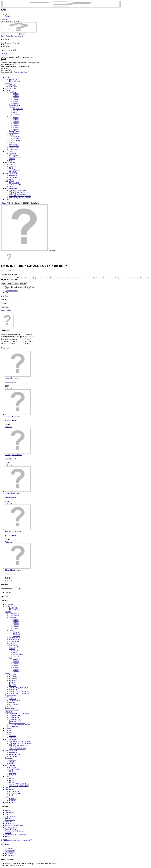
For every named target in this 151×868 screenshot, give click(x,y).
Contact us (4, 19)
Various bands (10, 181)
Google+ (16, 283)
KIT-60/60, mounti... (11, 459)
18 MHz (16, 101)
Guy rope (8, 730)
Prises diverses (14, 727)
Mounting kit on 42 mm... (13, 532)
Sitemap (8, 836)
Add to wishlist (6, 311)
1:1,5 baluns (13, 677)
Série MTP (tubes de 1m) (17, 190)
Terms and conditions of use (14, 825)
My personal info (11, 854)
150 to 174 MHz (14, 179)
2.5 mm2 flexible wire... (13, 493)
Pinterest (23, 283)
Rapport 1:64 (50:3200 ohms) (19, 786)
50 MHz (16, 94)
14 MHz (16, 103)
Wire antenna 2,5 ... (11, 497)
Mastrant (8, 833)
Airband (8, 77)
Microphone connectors (17, 723)
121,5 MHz (13, 172)
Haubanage (9, 732)
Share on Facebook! (12, 291)
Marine (7, 83)
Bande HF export (11, 829)
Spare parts (9, 758)
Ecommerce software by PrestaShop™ (19, 840)
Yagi (11, 116)
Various (7, 788)
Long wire (12, 142)
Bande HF (12, 85)
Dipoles (12, 135)
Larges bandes (18, 109)
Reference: (5, 271)
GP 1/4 (15, 111)
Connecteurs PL (14, 719)
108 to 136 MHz (14, 81)
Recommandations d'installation (15, 835)
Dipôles (12, 168)
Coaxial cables (10, 708)
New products (10, 812)
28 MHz (16, 96)
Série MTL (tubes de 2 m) (18, 194)
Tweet (3, 283)
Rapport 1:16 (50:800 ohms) (18, 688)
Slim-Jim (16, 114)
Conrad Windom (15, 131)
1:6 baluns (12, 684)
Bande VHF (13, 87)
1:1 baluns (12, 675)
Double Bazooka (15, 105)
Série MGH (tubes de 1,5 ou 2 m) (20, 198)
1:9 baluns (12, 686)
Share (9, 283)
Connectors (9, 712)
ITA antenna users (11, 827)
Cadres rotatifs (14, 150)
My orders (8, 848)
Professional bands (11, 174)
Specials (8, 811)
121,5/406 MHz (14, 183)
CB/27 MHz (9, 151)
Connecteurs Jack (15, 717)
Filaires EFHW (14, 146)
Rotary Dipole (14, 148)
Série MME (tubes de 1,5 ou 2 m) (20, 196)
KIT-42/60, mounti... (11, 536)
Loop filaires (13, 144)
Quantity (4, 303)
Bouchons (12, 760)
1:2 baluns (12, 680)
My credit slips (10, 850)
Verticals (12, 107)
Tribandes (16, 140)
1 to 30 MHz (13, 79)
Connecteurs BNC (15, 715)
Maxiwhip (12, 166)
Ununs (7, 777)
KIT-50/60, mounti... (11, 420)
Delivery (8, 818)
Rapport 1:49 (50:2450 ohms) (19, 784)
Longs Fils (13, 164)
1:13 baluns (13, 678)
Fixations (8, 728)
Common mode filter (12, 710)
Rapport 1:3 (13, 689)
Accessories (9, 604)
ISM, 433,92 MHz (15, 185)
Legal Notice (9, 824)
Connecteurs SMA (15, 721)
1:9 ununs (12, 782)
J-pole (15, 112)
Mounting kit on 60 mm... (13, 455)
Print (7, 293)
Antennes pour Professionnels (15, 831)
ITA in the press (10, 820)
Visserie (12, 764)
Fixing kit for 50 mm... (12, 416)
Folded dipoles (14, 133)
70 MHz (16, 118)
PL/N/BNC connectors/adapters (19, 725)
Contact (8, 199)
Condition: (5, 274)
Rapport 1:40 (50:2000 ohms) (19, 693)
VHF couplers (10, 802)
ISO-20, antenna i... (11, 382)
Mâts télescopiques (11, 188)
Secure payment (10, 816)
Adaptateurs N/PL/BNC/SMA (19, 714)
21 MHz (16, 100)
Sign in (3, 9)
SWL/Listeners (10, 162)
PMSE (11, 187)
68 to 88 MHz (14, 177)
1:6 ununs (12, 780)
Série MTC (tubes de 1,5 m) (18, 192)
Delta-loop (13, 92)
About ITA (8, 822)
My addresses (9, 852)
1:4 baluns (12, 682)
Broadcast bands (10, 88)
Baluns (7, 673)
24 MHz (16, 98)
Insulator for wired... (12, 378)
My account (5, 844)
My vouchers (9, 855)
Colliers (12, 762)
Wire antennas (14, 155)
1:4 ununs (12, 778)
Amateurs (8, 90)
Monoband (17, 137)
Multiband (17, 138)
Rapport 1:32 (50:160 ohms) (18, 691)
